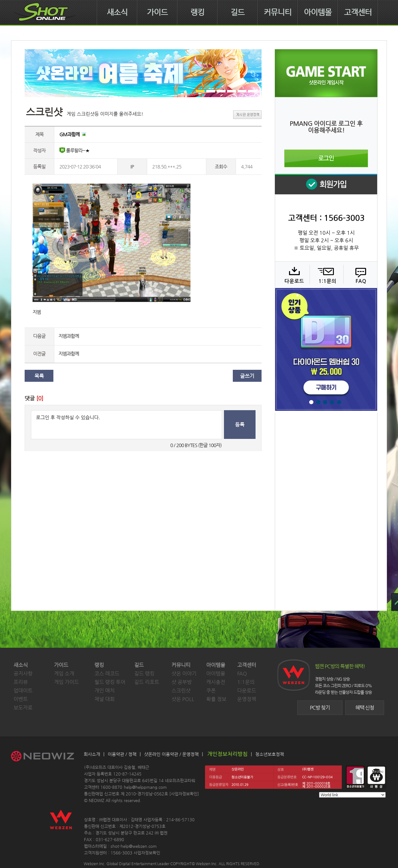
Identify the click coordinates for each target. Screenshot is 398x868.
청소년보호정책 (270, 754)
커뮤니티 (278, 12)
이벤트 (21, 699)
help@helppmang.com (145, 787)
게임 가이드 (66, 682)
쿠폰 (211, 691)
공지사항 (23, 673)
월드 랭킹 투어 (110, 682)
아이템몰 (318, 12)
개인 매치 (105, 691)
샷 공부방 (182, 682)
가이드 (157, 12)
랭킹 (197, 12)
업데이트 (23, 691)
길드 (238, 12)
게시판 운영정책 (247, 115)
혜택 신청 (365, 708)
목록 (39, 376)
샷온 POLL (183, 699)
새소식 (117, 12)
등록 (240, 425)
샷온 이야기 (184, 673)
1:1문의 (246, 682)
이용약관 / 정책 (122, 754)
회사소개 (92, 754)
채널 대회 (105, 699)
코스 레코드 (107, 673)
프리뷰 (21, 682)
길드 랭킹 (144, 673)
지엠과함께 (69, 336)
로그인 (326, 158)
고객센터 (358, 12)
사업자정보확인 (184, 794)
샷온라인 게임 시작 (326, 73)
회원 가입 (326, 184)
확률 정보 (216, 699)
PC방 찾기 (320, 708)
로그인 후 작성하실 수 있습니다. (127, 425)
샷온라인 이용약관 (161, 754)
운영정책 (247, 699)
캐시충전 (216, 682)
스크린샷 (181, 691)
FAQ (360, 275)
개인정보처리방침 (227, 754)
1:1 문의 (326, 275)
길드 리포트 (147, 682)
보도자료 (23, 708)
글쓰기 (247, 376)
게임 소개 (64, 673)
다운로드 (292, 275)
